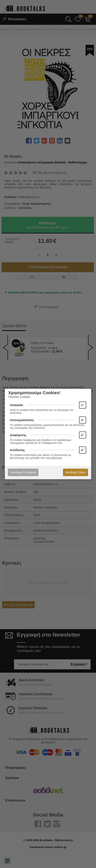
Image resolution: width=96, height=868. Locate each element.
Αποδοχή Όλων (76, 472)
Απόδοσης (17, 450)
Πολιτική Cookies (19, 397)
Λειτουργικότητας (22, 420)
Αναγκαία (16, 405)
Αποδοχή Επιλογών (23, 472)
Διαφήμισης (18, 435)
